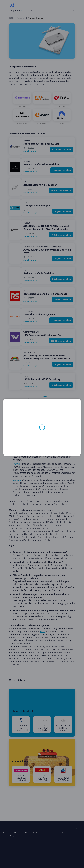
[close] (76, 403)
